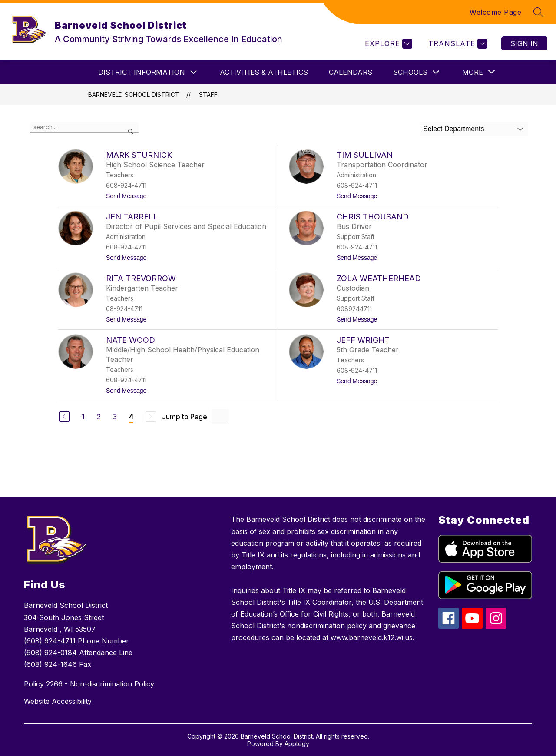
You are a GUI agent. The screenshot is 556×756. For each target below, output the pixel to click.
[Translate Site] (457, 44)
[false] (84, 127)
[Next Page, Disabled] (151, 417)
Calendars (351, 72)
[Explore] (387, 44)
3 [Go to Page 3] (115, 417)
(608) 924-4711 (50, 641)
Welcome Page (495, 12)
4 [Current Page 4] (131, 417)
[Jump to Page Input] (220, 416)
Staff (208, 94)
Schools (410, 72)
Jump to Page (185, 417)
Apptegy (297, 744)
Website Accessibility (58, 701)
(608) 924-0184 (50, 653)
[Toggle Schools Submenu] (436, 72)
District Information (142, 72)
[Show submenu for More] (473, 72)
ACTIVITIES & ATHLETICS (264, 72)
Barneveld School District (134, 94)
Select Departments (454, 129)
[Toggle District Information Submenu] (194, 72)
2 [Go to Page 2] (99, 417)
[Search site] (539, 12)
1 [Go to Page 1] (83, 417)
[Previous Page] (64, 417)
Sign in (524, 43)
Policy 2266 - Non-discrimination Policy (89, 684)
